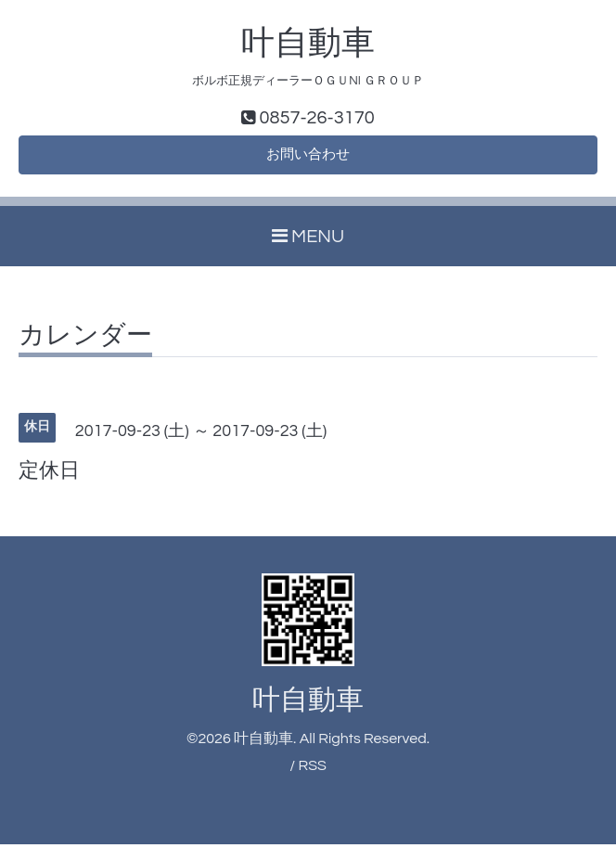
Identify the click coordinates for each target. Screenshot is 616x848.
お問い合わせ (308, 158)
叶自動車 (308, 44)
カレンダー (85, 340)
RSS (312, 770)
